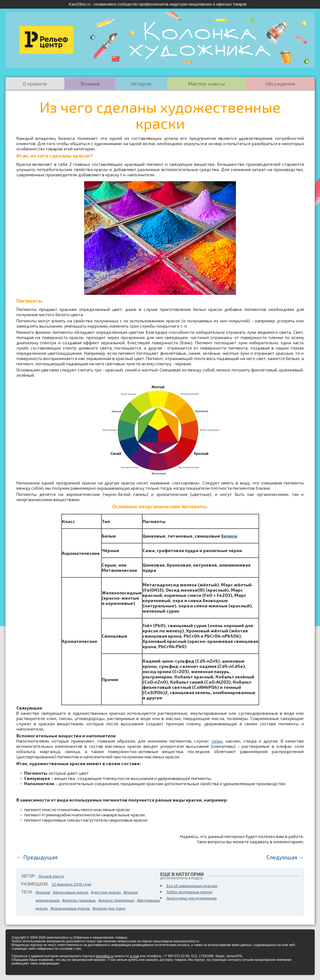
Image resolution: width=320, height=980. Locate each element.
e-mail (134, 956)
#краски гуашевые (79, 900)
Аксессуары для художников (192, 898)
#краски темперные (116, 900)
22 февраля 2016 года (71, 884)
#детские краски (106, 892)
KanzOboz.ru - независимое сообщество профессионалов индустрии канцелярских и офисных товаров (158, 4)
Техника (90, 84)
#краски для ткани (109, 908)
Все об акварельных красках (192, 886)
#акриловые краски (70, 892)
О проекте (35, 84)
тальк (217, 741)
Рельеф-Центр (51, 876)
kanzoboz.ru (105, 956)
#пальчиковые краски (70, 908)
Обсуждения (280, 84)
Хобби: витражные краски (189, 892)
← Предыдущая (37, 857)
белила (229, 536)
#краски (43, 892)
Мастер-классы (207, 84)
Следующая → (285, 857)
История (141, 84)
